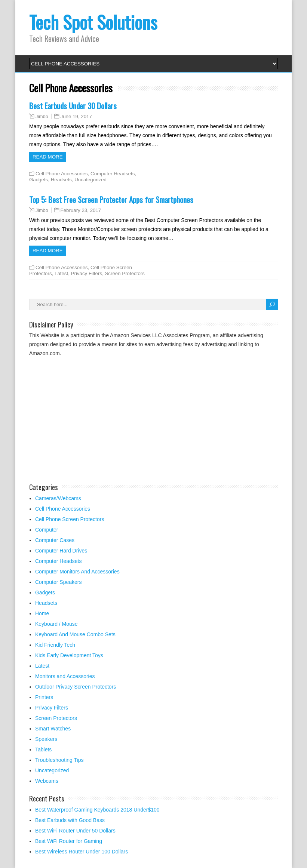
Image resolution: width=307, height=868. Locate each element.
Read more (48, 157)
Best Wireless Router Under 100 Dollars (82, 852)
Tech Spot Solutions (93, 22)
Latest (61, 273)
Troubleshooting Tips (59, 760)
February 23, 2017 (81, 210)
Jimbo (42, 117)
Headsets (61, 180)
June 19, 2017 (76, 116)
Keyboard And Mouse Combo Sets (75, 634)
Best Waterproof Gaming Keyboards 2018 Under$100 (97, 810)
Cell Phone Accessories (62, 174)
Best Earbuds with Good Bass (70, 820)
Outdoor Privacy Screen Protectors (76, 687)
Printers (44, 697)
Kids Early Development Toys (69, 655)
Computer (47, 530)
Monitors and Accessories (65, 676)
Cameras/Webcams (58, 498)
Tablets (43, 750)
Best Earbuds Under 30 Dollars (73, 106)
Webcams (47, 781)
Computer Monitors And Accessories (77, 572)
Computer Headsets (113, 174)
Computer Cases (55, 540)
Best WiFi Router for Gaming (69, 841)
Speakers (46, 739)
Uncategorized (90, 180)
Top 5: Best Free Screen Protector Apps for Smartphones (111, 199)
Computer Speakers (59, 582)
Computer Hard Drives (61, 551)
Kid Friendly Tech (55, 645)
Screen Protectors (125, 273)
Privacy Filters (87, 273)
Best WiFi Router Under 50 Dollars (75, 831)
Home (42, 613)
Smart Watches (53, 729)
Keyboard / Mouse (56, 624)
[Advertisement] (92, 418)
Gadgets (39, 180)
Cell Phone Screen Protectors (70, 519)
